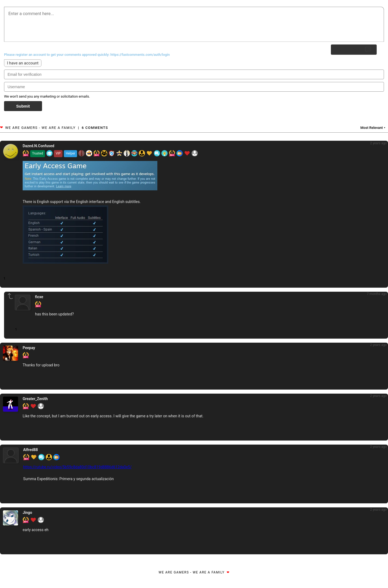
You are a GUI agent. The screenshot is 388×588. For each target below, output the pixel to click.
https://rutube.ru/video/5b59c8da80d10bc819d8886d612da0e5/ (77, 467)
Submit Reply (354, 50)
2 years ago (378, 143)
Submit (23, 106)
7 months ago (377, 294)
